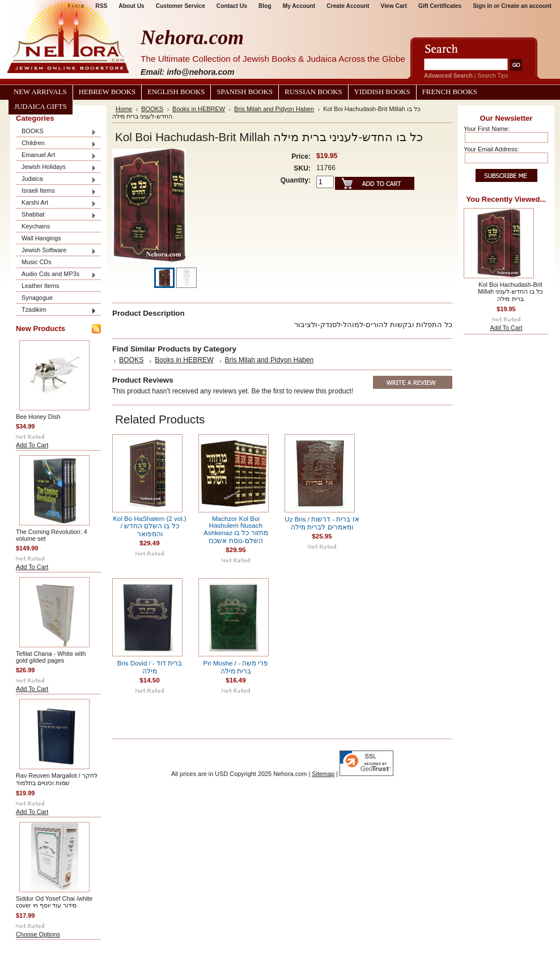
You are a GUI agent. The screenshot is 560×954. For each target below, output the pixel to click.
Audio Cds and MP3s (56, 275)
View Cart (394, 6)
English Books (176, 92)
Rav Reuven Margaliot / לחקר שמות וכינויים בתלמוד (57, 779)
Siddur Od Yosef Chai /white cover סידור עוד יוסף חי (54, 902)
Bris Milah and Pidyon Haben (274, 109)
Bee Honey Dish (38, 417)
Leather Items (41, 286)
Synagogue (37, 298)
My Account (299, 6)
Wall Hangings (41, 238)
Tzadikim (56, 310)
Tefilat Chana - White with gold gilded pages (51, 657)
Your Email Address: (491, 149)
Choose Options (38, 934)
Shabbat (56, 215)
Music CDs (37, 262)
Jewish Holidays (56, 168)
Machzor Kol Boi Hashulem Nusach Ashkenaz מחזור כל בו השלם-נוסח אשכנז (236, 530)
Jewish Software (56, 251)
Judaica (56, 179)
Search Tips (493, 76)
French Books (450, 92)
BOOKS (56, 132)
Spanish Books (245, 92)
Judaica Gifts (41, 107)
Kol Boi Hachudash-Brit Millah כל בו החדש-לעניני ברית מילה (510, 292)
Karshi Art (56, 203)
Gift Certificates (440, 6)
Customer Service (181, 6)
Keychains (36, 226)
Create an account (526, 6)
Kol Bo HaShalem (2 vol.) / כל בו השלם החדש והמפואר (150, 526)
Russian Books (313, 92)
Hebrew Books (107, 92)
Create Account (348, 6)
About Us (131, 6)
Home (124, 109)
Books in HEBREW (199, 109)
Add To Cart (32, 445)
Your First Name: (487, 129)
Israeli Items (56, 191)
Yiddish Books (382, 92)
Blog (265, 6)
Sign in (482, 6)
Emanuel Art (56, 156)
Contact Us (232, 6)
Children (56, 144)
